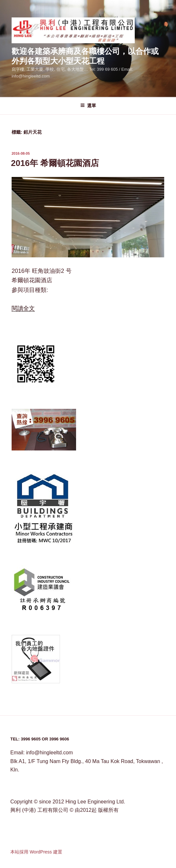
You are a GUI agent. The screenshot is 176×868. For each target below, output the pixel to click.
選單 (88, 106)
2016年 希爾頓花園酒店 (55, 163)
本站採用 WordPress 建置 (36, 852)
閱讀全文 (23, 308)
